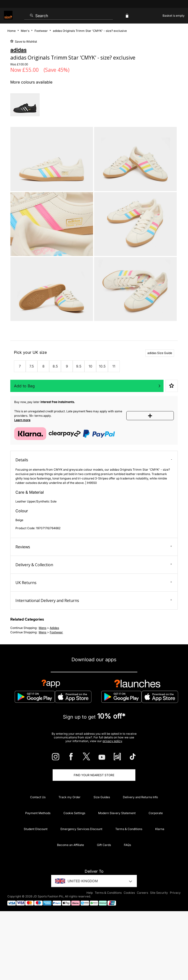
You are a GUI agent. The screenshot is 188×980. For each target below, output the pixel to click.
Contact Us (38, 797)
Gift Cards (104, 845)
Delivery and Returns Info (140, 797)
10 (90, 366)
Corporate (156, 813)
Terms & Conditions (129, 829)
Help (90, 893)
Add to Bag (24, 386)
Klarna (160, 829)
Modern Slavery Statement (117, 813)
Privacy (175, 893)
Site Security (159, 893)
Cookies (129, 893)
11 (114, 366)
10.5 (102, 366)
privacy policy (112, 741)
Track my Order (70, 797)
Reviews (94, 547)
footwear (56, 632)
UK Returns (94, 583)
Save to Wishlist (26, 42)
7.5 (32, 366)
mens (42, 628)
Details (94, 460)
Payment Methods (38, 813)
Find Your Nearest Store (94, 775)
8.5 (55, 366)
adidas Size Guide (160, 353)
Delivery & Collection (94, 565)
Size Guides (102, 797)
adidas (54, 628)
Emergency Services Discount (81, 829)
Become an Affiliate (70, 845)
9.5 (79, 366)
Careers (142, 893)
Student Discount (36, 829)
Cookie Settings (74, 813)
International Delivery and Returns (94, 600)
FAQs (127, 845)
